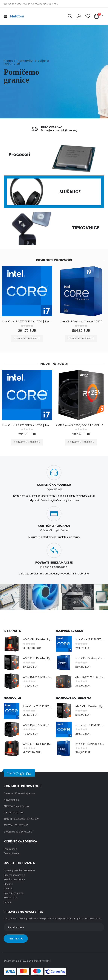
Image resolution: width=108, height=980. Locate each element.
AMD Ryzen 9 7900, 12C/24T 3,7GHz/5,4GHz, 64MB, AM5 (90, 677)
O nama (8, 793)
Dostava (9, 888)
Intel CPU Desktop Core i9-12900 (81, 321)
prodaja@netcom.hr (23, 832)
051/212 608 (21, 825)
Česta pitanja (11, 853)
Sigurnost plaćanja (14, 875)
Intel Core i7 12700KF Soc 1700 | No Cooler (27, 321)
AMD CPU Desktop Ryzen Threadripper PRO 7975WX (38, 639)
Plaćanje (9, 884)
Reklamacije (11, 897)
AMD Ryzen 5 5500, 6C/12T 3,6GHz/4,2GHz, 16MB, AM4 (81, 425)
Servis (7, 902)
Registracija (10, 849)
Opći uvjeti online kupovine (19, 870)
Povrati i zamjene (14, 893)
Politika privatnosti (14, 879)
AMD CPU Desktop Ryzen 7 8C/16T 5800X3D (38, 658)
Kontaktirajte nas (25, 793)
